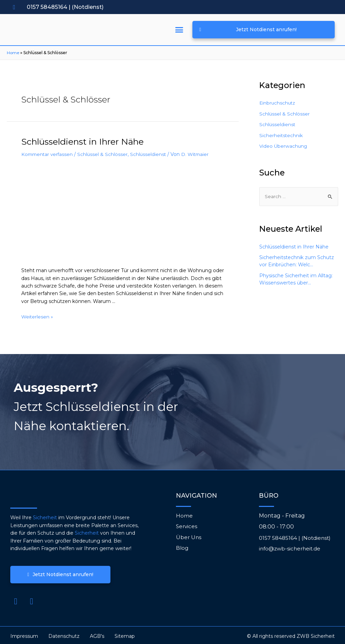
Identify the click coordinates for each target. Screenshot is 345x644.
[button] (179, 30)
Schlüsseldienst (151, 152)
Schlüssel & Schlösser (105, 152)
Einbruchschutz (278, 103)
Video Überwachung (284, 146)
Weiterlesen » (38, 315)
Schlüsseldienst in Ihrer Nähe (71, 141)
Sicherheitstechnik (281, 136)
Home (13, 53)
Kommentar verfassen (48, 152)
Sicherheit (45, 516)
